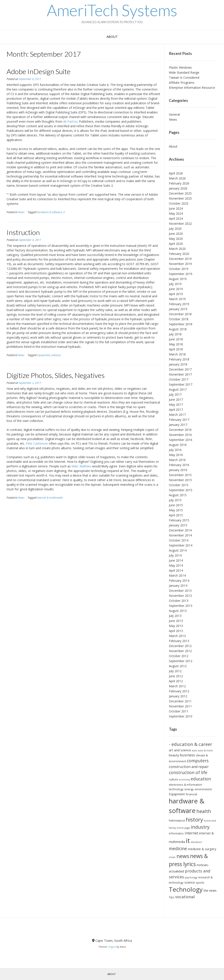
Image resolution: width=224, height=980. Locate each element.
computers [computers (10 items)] (198, 761)
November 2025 (180, 198)
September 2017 (181, 384)
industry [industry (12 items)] (200, 827)
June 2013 (176, 621)
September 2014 (181, 545)
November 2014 (180, 535)
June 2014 (176, 560)
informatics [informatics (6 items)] (176, 833)
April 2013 (176, 631)
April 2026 (176, 173)
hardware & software (49, 212)
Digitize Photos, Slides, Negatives (56, 375)
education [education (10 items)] (201, 779)
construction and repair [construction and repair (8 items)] (189, 767)
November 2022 (180, 224)
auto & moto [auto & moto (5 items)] (205, 750)
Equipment (43, 355)
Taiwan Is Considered (184, 77)
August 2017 (178, 389)
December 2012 (180, 646)
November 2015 (180, 480)
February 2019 (179, 304)
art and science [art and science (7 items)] (180, 750)
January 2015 (178, 525)
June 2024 (176, 208)
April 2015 (176, 515)
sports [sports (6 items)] (200, 883)
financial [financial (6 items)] (191, 794)
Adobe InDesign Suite (38, 71)
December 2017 (180, 369)
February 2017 (179, 420)
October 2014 (179, 540)
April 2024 (176, 218)
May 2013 (176, 626)
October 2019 (179, 269)
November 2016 (180, 435)
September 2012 (181, 661)
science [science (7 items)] (190, 882)
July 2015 (175, 500)
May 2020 (176, 239)
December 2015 (180, 475)
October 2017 (179, 379)
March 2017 (177, 415)
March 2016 (177, 460)
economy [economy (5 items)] (184, 780)
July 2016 (175, 450)
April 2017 (176, 410)
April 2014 (176, 570)
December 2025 (180, 193)
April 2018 (176, 349)
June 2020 (176, 234)
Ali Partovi (70, 121)
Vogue (112, 947)
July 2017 (175, 394)
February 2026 (179, 183)
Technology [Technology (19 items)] (186, 889)
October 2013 (179, 601)
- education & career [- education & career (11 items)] (191, 744)
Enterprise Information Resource (192, 88)
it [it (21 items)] (188, 841)
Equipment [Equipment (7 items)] (177, 794)
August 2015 (178, 495)
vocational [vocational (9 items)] (185, 897)
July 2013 (175, 616)
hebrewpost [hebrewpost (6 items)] (177, 820)
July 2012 (175, 671)
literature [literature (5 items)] (196, 842)
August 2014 (178, 550)
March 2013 (177, 636)
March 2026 (177, 178)
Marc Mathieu (81, 466)
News (21, 212)
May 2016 (176, 455)
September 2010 (181, 716)
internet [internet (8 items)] (191, 833)
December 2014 (180, 530)
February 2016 (179, 465)
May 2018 (176, 344)
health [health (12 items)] (204, 811)
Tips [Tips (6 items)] (172, 897)
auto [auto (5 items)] (194, 750)
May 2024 (176, 213)
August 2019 (178, 279)
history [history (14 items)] (194, 819)
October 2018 (179, 319)
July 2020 (175, 229)
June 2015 (176, 505)
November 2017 (180, 374)
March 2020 (177, 249)
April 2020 (176, 244)
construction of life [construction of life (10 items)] (188, 772)
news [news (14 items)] (183, 856)
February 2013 (179, 641)
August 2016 (178, 445)
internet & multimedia (50, 498)
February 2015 (179, 520)
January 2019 (178, 309)
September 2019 (181, 274)
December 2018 (180, 314)
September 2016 (181, 440)
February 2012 (179, 691)
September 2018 (181, 324)
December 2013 (180, 591)
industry (56, 355)
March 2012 (177, 686)
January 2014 (178, 586)
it (64, 212)
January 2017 (178, 425)
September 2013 (181, 606)
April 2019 (176, 294)
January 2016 (178, 470)
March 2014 (177, 575)
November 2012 (180, 651)
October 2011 (179, 711)
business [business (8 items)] (187, 755)
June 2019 (176, 289)
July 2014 (175, 555)
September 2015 (181, 490)
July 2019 (175, 284)
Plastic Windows (180, 67)
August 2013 (178, 611)
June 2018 (176, 339)
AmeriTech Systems (112, 10)
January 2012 (178, 696)
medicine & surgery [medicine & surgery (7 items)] (202, 849)
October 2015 (179, 485)
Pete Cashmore (37, 443)
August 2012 (178, 666)
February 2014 (179, 581)
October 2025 (179, 203)
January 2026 (178, 188)
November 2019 (180, 264)
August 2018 (178, 329)
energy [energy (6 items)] (189, 789)
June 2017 (176, 399)
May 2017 (176, 405)
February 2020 (179, 254)
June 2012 (176, 676)
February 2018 (179, 359)
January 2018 (178, 364)
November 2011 (180, 706)
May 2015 (176, 510)
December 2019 (180, 259)
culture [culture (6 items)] (173, 779)
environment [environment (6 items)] (203, 789)
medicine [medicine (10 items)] (178, 849)
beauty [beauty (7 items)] (174, 755)
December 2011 (180, 701)
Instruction (23, 232)
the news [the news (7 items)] (210, 890)
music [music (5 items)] (172, 857)
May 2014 (176, 565)
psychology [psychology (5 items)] (191, 877)
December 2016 (180, 430)
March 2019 (177, 299)
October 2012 (179, 656)
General (174, 114)
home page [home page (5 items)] (183, 828)
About (112, 37)
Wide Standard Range (184, 72)
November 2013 (180, 596)
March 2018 (177, 354)
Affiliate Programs (182, 83)
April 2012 (176, 681)
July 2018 (175, 334)
